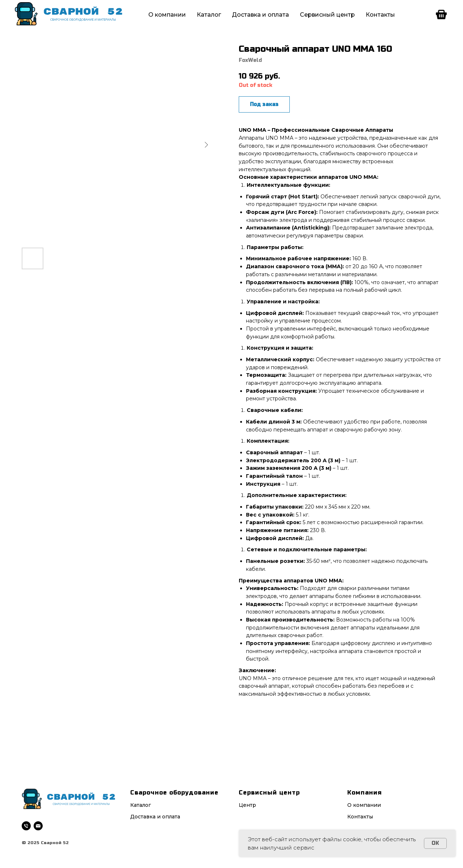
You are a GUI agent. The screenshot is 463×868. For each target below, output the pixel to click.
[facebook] (441, 14)
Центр (247, 805)
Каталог (209, 15)
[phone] (26, 826)
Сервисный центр (327, 15)
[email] (38, 826)
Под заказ (264, 104)
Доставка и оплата (260, 15)
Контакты (380, 15)
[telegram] (425, 14)
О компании (167, 15)
